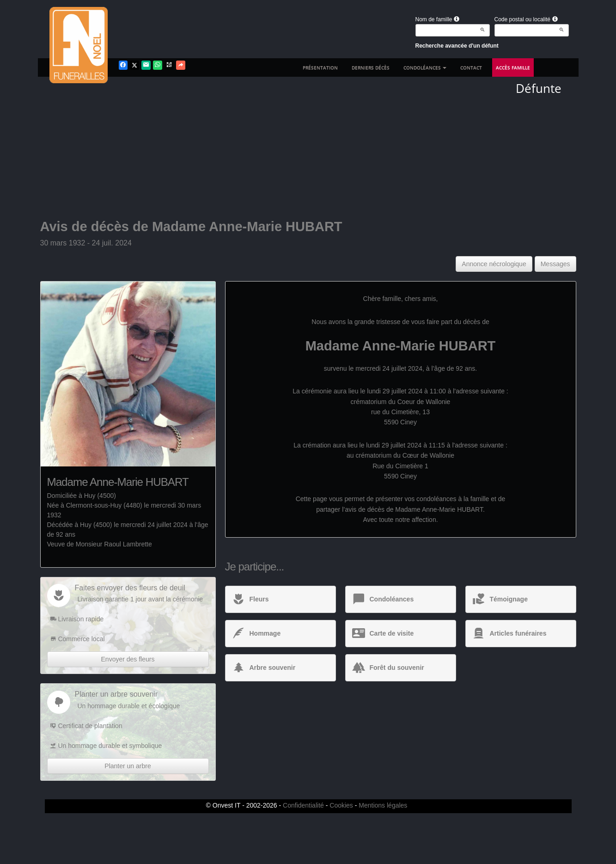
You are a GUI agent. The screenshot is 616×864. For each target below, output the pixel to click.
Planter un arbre (128, 766)
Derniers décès (371, 67)
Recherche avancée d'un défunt (457, 46)
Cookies (341, 805)
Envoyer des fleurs (128, 659)
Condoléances (425, 67)
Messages (555, 264)
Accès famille (513, 67)
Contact (471, 67)
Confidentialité (303, 805)
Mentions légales (383, 805)
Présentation (320, 67)
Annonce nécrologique (494, 264)
